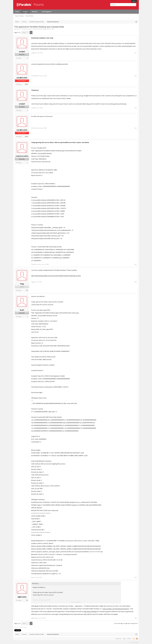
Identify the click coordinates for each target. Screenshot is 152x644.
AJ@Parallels (22, 597)
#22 (136, 76)
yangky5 (22, 52)
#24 (136, 128)
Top (134, 639)
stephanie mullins (22, 156)
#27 (136, 577)
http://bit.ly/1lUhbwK (90, 611)
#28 (136, 618)
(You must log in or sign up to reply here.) (126, 623)
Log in (134, 1)
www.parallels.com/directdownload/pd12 (116, 609)
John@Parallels (22, 78)
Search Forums (19, 16)
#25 (136, 264)
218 (27, 290)
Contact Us (118, 639)
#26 (136, 282)
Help (124, 639)
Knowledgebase (47, 12)
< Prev (24, 32)
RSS (137, 639)
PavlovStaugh (43, 29)
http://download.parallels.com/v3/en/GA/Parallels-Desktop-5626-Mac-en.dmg (56, 276)
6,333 (26, 84)
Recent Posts (29, 16)
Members (35, 12)
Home (17, 12)
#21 (136, 53)
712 (27, 600)
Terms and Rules (134, 642)
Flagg (22, 284)
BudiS (22, 310)
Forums (25, 12)
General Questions (27, 29)
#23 (136, 108)
